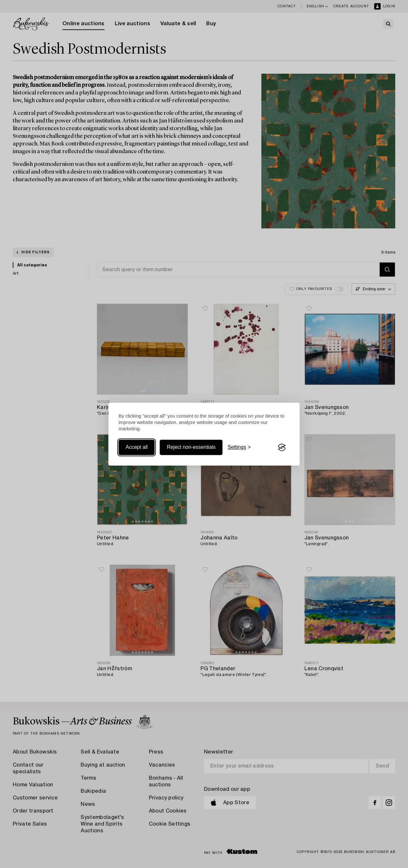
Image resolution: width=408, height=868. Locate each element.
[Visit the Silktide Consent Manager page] (282, 448)
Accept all (137, 447)
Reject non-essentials (191, 447)
